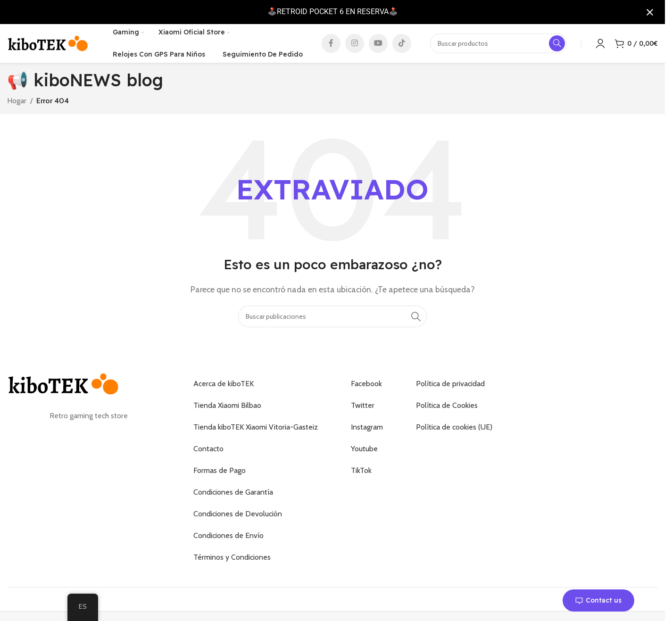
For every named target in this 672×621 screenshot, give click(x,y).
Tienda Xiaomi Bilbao (227, 410)
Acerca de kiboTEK (224, 388)
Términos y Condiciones (232, 561)
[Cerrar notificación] (650, 12)
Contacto (208, 453)
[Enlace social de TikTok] (402, 45)
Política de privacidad (450, 388)
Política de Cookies (447, 410)
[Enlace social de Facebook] (331, 45)
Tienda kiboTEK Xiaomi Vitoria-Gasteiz (256, 431)
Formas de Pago (220, 475)
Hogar (17, 104)
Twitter (363, 410)
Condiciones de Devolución (238, 518)
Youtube (364, 453)
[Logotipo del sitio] (48, 45)
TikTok (361, 475)
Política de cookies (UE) (454, 431)
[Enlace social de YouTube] (378, 45)
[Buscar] (332, 321)
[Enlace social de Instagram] (355, 45)
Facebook (366, 388)
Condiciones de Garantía (233, 496)
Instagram (367, 431)
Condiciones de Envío (228, 540)
